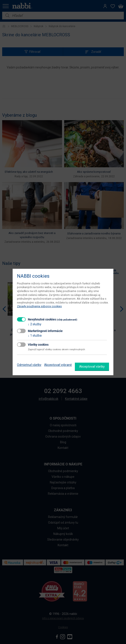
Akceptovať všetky (92, 367)
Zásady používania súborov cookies (39, 306)
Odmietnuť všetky (29, 365)
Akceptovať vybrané (58, 365)
